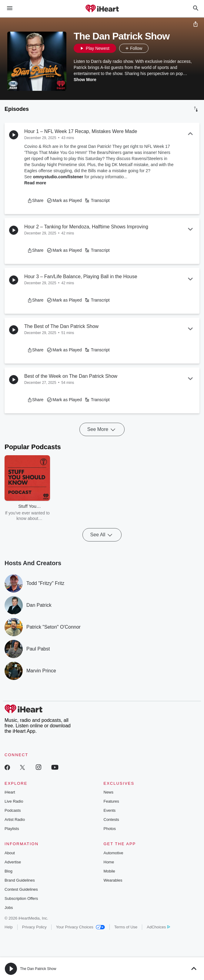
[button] (155, 48)
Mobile (109, 871)
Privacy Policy (34, 927)
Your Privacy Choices (80, 927)
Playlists (12, 829)
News (109, 792)
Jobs (9, 908)
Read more (35, 183)
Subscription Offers (21, 898)
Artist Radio (15, 820)
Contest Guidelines (21, 889)
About (10, 853)
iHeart (10, 792)
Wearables (113, 880)
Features (111, 801)
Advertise (13, 862)
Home (109, 862)
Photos (110, 829)
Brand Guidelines (20, 880)
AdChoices (158, 927)
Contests (111, 820)
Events (110, 810)
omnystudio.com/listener (58, 177)
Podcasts (13, 810)
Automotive (114, 853)
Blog (8, 871)
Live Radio (14, 801)
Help (9, 927)
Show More (85, 80)
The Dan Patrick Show (38, 969)
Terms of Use (126, 927)
